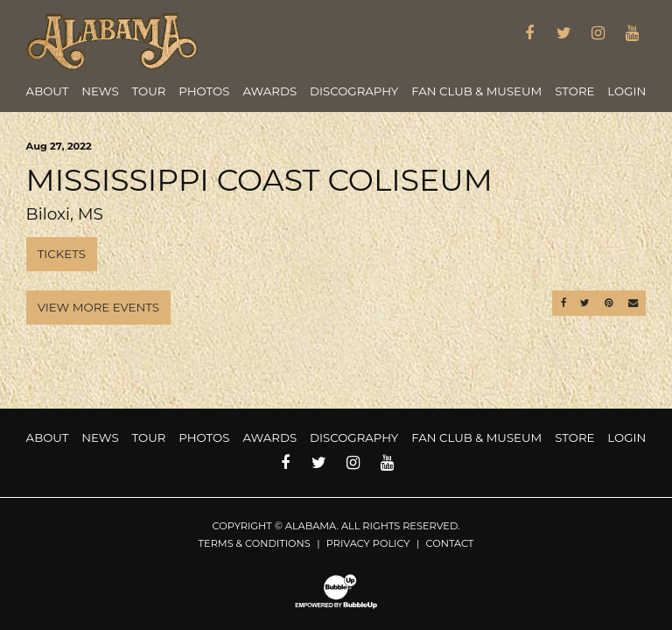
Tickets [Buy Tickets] (62, 254)
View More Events (98, 307)
